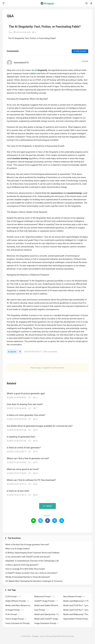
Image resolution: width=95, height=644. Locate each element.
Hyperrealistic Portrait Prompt (76, 619)
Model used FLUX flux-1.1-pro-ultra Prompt (76, 605)
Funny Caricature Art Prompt (19, 623)
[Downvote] (20, 352)
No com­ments (50, 352)
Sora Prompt (42, 610)
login (39, 368)
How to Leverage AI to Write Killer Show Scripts (25, 569)
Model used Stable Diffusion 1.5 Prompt (48, 605)
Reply (85, 61)
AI (36, 70)
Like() (48, 506)
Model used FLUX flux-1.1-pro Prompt (76, 610)
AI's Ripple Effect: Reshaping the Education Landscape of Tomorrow (34, 581)
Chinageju (47, 3)
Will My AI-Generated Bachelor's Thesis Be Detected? (28, 577)
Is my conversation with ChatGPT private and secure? (28, 557)
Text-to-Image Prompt (16, 619)
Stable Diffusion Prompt (17, 601)
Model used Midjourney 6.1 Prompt (76, 601)
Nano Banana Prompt (74, 597)
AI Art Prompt (13, 614)
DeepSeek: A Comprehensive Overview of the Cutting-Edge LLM (32, 561)
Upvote (12, 352)
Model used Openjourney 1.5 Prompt (48, 614)
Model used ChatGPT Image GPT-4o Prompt (48, 619)
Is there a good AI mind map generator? (22, 565)
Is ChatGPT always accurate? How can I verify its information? (31, 573)
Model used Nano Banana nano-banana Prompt (19, 605)
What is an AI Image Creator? (18, 549)
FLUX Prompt (13, 597)
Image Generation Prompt (47, 623)
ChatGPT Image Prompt (46, 601)
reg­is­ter (47, 368)
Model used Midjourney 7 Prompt (76, 614)
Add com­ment (80, 51)
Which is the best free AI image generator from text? (27, 545)
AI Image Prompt (14, 610)
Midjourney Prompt (45, 597)
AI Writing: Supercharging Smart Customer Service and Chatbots (32, 553)
